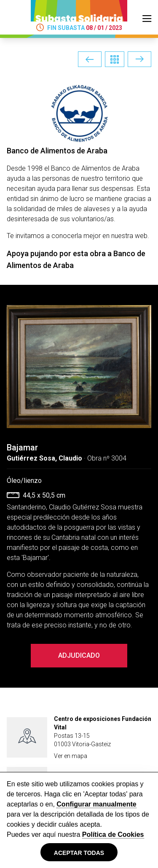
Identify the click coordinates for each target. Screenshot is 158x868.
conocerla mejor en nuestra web (99, 236)
